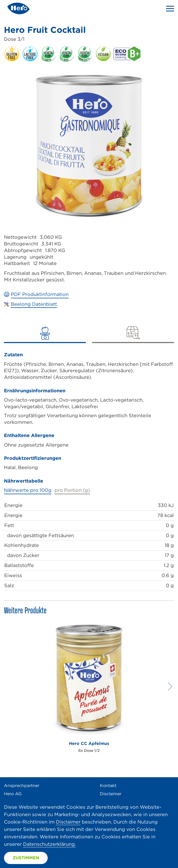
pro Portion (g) (72, 490)
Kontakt (108, 786)
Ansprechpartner (22, 786)
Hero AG (13, 794)
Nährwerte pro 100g (28, 490)
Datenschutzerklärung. (49, 844)
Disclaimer (111, 794)
